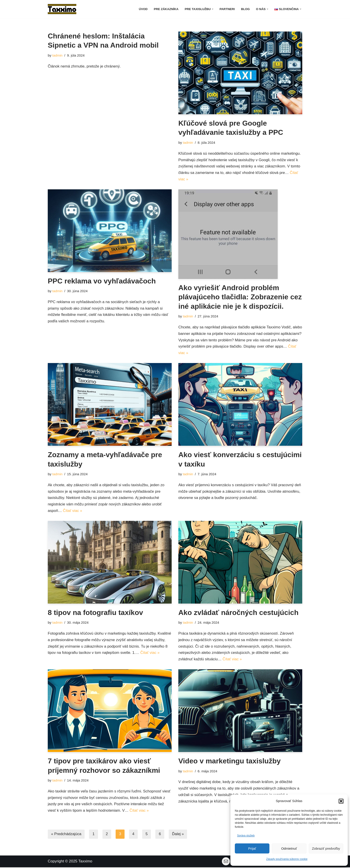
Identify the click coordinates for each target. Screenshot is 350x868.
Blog (245, 9)
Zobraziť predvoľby (326, 848)
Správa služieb (246, 836)
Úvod (143, 9)
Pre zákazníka (166, 9)
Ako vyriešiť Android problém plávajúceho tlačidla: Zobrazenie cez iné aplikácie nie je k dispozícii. (240, 297)
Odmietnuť (289, 848)
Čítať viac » (201, 353)
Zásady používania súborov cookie (287, 859)
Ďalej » (178, 835)
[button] (341, 801)
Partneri (227, 9)
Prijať (252, 848)
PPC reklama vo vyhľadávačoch (102, 281)
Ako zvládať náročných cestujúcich (238, 613)
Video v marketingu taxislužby (229, 762)
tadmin (57, 55)
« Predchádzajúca (66, 835)
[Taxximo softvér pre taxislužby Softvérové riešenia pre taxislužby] (62, 9)
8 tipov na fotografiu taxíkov (95, 613)
